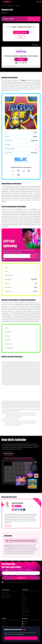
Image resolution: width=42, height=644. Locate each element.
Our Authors (4, 622)
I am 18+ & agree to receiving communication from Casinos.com (15, 259)
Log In (21, 37)
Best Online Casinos (6, 593)
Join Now (21, 578)
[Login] (40, 2)
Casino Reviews (25, 597)
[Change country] (38, 2)
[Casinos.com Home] (8, 2)
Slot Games (24, 600)
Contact (3, 624)
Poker (23, 607)
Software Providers (26, 611)
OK (21, 638)
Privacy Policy (20, 634)
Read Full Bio (8, 526)
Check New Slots (8, 454)
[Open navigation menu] (2, 2)
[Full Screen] (36, 45)
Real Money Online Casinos (7, 595)
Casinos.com (4, 6)
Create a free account (21, 32)
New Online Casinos (6, 597)
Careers (3, 626)
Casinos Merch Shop (26, 616)
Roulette (24, 604)
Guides (23, 595)
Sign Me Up (34, 256)
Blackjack (24, 602)
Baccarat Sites (25, 609)
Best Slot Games (11, 6)
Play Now (19, 60)
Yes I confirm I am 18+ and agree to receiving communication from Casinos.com (16, 582)
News (23, 593)
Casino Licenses (25, 613)
